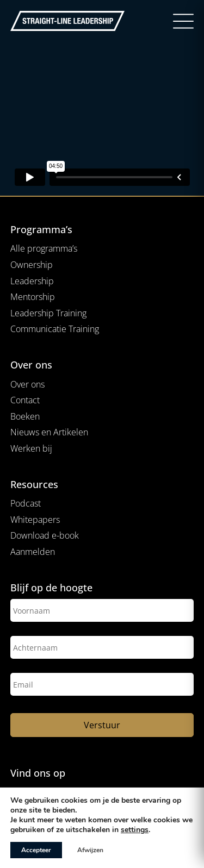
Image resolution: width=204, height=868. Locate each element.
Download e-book (45, 535)
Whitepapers (35, 520)
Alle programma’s (44, 248)
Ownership (32, 265)
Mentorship (33, 297)
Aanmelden (33, 552)
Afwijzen (90, 850)
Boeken (25, 416)
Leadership (32, 281)
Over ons (27, 384)
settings (135, 830)
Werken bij (31, 448)
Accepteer (36, 850)
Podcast (26, 503)
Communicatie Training (55, 329)
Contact (25, 400)
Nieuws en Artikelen (49, 432)
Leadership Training (48, 313)
